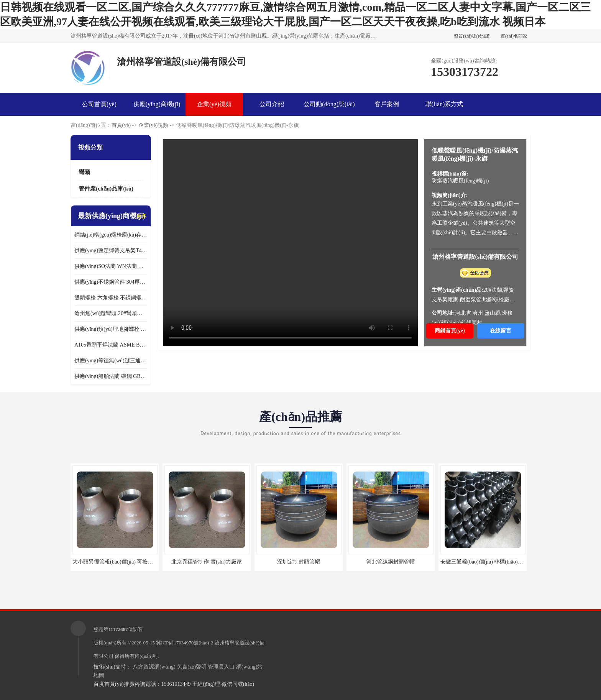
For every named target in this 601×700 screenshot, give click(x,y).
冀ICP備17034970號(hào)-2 (185, 643)
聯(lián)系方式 (444, 104)
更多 (141, 216)
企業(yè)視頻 (214, 104)
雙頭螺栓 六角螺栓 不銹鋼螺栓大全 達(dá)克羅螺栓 (111, 298)
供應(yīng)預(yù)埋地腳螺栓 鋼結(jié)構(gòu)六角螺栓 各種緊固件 (111, 329)
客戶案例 (387, 104)
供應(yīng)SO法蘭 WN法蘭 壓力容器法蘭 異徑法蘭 (111, 266)
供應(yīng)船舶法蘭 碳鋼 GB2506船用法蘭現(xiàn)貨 (111, 376)
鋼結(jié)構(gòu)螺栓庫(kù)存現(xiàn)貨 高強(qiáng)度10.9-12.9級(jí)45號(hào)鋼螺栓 (111, 235)
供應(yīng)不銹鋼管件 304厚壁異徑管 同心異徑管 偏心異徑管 (111, 282)
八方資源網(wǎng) (154, 667)
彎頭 (84, 172)
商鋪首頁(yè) (450, 331)
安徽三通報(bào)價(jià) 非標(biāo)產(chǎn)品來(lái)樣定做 (507, 562)
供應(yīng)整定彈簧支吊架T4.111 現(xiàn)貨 (111, 251)
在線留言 (501, 331)
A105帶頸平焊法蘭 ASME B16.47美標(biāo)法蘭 (111, 345)
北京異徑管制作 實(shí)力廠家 (206, 562)
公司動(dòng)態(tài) (329, 104)
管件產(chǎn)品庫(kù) (106, 189)
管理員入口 (221, 667)
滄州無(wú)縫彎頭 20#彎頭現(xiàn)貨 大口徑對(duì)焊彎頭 (111, 313)
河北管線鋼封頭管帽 (391, 562)
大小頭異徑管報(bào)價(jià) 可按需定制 (118, 562)
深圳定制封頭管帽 (299, 562)
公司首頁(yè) (99, 104)
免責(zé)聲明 (192, 667)
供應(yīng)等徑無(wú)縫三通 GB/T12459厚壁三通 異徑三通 (111, 361)
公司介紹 (272, 104)
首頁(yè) (121, 125)
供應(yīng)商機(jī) (157, 104)
